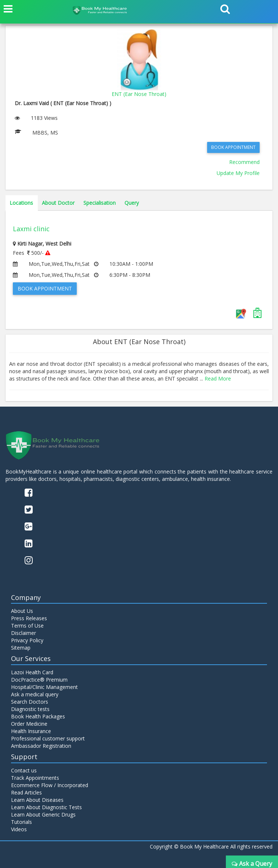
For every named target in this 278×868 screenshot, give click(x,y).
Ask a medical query (35, 694)
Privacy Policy (27, 640)
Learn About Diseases (37, 800)
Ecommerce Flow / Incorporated (50, 785)
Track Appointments (35, 778)
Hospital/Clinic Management (44, 687)
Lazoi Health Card (32, 672)
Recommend (244, 162)
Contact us (24, 770)
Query (132, 203)
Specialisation (100, 203)
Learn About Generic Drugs (43, 815)
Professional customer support (48, 738)
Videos (19, 829)
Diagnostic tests (30, 709)
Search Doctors (30, 702)
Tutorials (21, 822)
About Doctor (58, 203)
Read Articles (26, 792)
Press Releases (29, 618)
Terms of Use (27, 626)
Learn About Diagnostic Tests (46, 807)
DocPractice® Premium (39, 680)
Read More (218, 378)
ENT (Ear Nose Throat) (139, 94)
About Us (22, 611)
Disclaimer (24, 633)
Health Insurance (31, 731)
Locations (21, 203)
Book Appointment (233, 147)
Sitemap (21, 648)
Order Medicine (29, 724)
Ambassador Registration (41, 746)
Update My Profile (238, 173)
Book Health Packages (38, 716)
